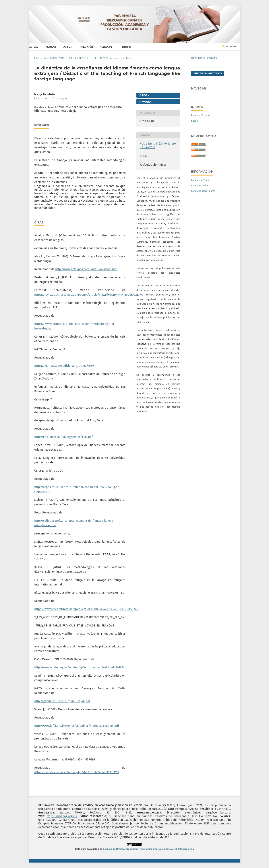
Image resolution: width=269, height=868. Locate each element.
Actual (34, 47)
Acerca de (106, 47)
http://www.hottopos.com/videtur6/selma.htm (86, 269)
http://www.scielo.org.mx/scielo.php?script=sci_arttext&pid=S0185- (79, 667)
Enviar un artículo (208, 73)
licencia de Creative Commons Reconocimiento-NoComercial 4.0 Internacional (148, 849)
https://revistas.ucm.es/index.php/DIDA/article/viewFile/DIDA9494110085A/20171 (88, 295)
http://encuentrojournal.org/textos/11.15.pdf (63, 437)
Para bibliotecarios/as (203, 191)
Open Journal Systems (204, 58)
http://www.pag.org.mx (62, 816)
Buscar (231, 46)
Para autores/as (200, 185)
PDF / (145, 95)
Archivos (51, 47)
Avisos (68, 47)
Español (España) (201, 115)
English (195, 121)
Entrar (126, 47)
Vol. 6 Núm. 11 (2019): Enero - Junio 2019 (84, 58)
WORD (146, 102)
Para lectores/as (200, 180)
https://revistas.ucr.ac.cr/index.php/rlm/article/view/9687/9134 (77, 772)
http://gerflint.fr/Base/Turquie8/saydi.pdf (62, 701)
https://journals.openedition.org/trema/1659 (64, 366)
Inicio (38, 58)
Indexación (86, 47)
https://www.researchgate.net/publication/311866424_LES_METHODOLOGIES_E (87, 609)
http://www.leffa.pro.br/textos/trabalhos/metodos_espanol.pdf (77, 726)
